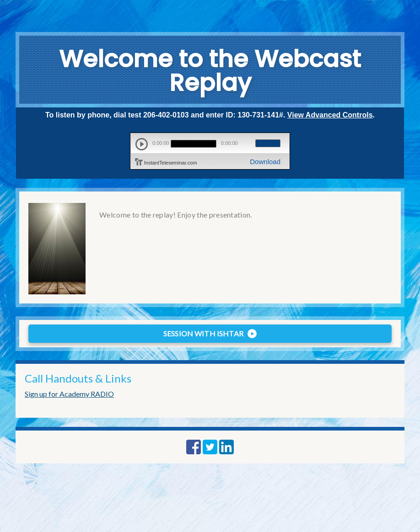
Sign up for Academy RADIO (69, 394)
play (142, 144)
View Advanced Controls (330, 115)
